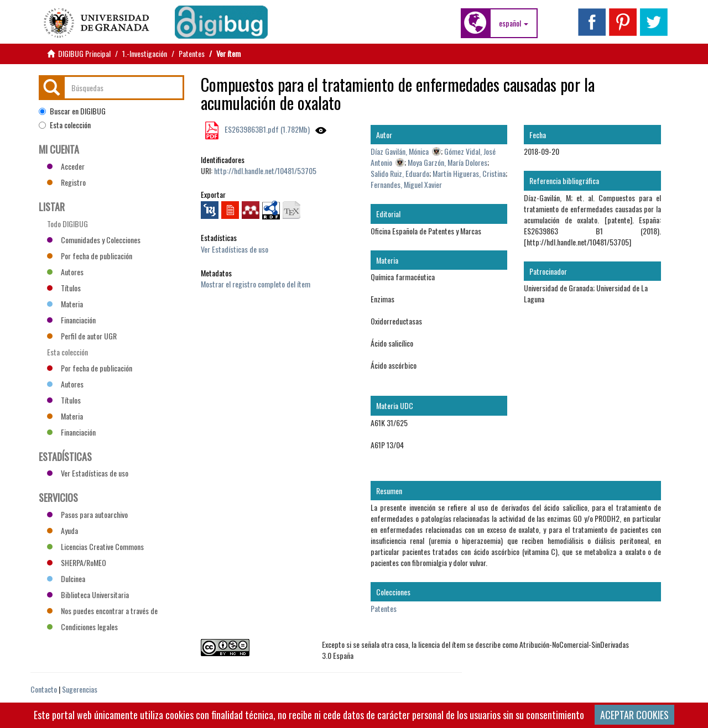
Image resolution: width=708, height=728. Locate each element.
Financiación (71, 320)
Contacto (44, 689)
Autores (65, 272)
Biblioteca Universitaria (88, 595)
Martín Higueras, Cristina (469, 173)
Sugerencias (80, 689)
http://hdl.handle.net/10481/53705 (265, 171)
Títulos (64, 288)
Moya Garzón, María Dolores (447, 162)
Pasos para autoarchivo (87, 514)
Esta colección (65, 125)
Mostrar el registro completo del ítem (256, 284)
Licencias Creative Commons (95, 546)
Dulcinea (66, 578)
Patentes (192, 53)
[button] (514, 23)
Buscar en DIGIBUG (72, 111)
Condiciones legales (82, 627)
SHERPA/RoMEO (77, 562)
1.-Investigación (145, 53)
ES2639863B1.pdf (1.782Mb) (266, 129)
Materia (65, 304)
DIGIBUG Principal (84, 53)
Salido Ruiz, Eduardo (400, 173)
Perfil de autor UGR (82, 336)
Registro (66, 182)
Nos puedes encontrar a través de (102, 611)
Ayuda (63, 530)
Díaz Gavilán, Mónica (400, 151)
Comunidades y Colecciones (94, 240)
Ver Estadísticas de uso (235, 249)
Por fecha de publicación (90, 256)
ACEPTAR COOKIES (634, 715)
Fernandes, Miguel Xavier (406, 184)
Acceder (66, 166)
